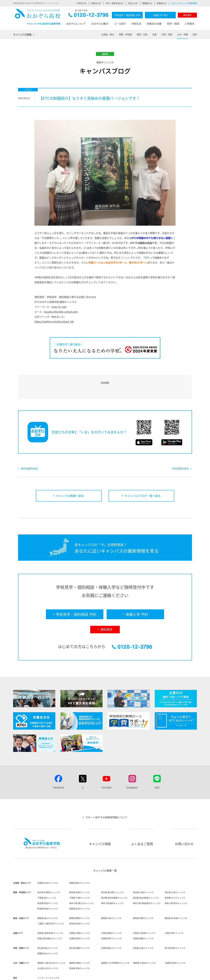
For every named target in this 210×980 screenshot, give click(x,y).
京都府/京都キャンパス (79, 914)
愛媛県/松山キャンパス (48, 935)
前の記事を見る (30, 450)
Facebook (58, 769)
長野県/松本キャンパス (79, 890)
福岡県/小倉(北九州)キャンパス (51, 944)
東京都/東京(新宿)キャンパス (146, 879)
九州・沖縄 (182, 34)
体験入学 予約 (160, 15)
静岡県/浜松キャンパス (111, 899)
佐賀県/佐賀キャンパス (175, 944)
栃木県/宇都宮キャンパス (49, 874)
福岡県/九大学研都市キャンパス (115, 944)
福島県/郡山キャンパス (79, 864)
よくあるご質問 (142, 825)
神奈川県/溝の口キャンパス (81, 884)
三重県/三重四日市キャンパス (51, 905)
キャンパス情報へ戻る (70, 477)
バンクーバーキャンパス (48, 959)
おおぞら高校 (38, 17)
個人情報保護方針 (123, 975)
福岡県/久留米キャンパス (144, 944)
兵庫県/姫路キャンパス (143, 920)
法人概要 (96, 975)
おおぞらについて (76, 24)
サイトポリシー (141, 975)
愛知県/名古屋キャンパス (176, 899)
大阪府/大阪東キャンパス (144, 914)
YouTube (107, 769)
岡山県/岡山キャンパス (48, 929)
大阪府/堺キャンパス (174, 914)
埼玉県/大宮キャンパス (175, 874)
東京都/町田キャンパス (48, 884)
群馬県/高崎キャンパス (79, 874)
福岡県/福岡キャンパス (79, 944)
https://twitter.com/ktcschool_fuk (54, 322)
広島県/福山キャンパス (111, 929)
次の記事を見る (180, 450)
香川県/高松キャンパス (175, 929)
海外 (195, 34)
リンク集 (193, 975)
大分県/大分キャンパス (48, 949)
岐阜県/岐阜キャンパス (79, 905)
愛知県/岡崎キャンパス (143, 899)
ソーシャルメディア (161, 975)
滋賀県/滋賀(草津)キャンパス (50, 914)
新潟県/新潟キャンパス (48, 890)
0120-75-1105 (59, 307)
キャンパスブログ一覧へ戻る (143, 477)
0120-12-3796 (88, 16)
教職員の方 (147, 3)
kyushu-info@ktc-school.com (61, 312)
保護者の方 (162, 3)
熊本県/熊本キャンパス (79, 949)
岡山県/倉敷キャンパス (79, 929)
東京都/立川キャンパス (175, 879)
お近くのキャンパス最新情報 (184, 3)
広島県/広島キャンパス (143, 929)
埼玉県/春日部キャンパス (112, 874)
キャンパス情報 (22, 34)
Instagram (132, 769)
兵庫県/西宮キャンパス (79, 920)
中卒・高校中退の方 (115, 3)
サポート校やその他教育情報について (106, 798)
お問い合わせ (184, 825)
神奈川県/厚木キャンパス (176, 884)
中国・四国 (167, 34)
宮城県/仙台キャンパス (48, 864)
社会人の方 (133, 3)
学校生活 (136, 24)
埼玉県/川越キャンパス (143, 874)
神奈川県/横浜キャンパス (112, 884)
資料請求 (187, 15)
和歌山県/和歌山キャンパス (50, 920)
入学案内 (189, 24)
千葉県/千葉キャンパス (79, 879)
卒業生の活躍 (154, 24)
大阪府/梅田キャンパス (111, 914)
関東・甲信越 (125, 34)
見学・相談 (173, 24)
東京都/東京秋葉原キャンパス (114, 879)
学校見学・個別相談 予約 (127, 15)
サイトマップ (179, 975)
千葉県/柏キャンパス (47, 879)
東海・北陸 (142, 34)
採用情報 (107, 975)
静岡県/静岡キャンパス (79, 899)
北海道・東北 (108, 34)
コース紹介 (120, 24)
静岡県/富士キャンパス (48, 899)
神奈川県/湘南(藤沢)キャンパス (147, 884)
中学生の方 (82, 3)
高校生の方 (96, 3)
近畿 (154, 34)
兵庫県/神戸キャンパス (111, 920)
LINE (157, 769)
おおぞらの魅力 (100, 24)
